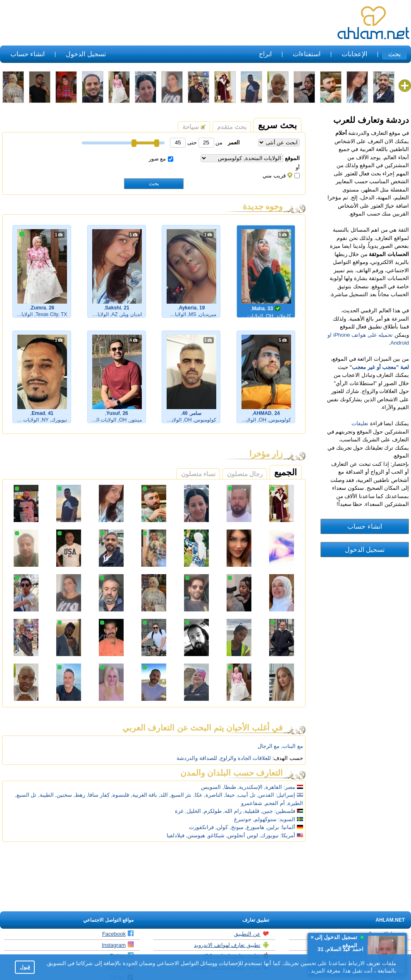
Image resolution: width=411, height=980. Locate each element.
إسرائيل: (286, 795)
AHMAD (262, 413)
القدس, (266, 795)
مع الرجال (269, 746)
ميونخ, (237, 827)
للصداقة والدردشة (197, 758)
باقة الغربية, (144, 795)
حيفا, (229, 795)
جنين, (267, 811)
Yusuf (113, 413)
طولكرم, (212, 811)
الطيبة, (46, 795)
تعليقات (360, 423)
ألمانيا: (288, 827)
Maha (258, 309)
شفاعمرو (252, 803)
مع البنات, (292, 746)
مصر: (290, 787)
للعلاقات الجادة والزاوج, (245, 758)
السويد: (287, 819)
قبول (25, 967)
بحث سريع (277, 125)
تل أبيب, (246, 795)
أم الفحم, (274, 803)
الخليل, (193, 811)
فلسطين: (289, 811)
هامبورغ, (254, 827)
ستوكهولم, (265, 819)
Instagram (118, 945)
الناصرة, (213, 795)
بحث (394, 54)
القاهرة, (273, 787)
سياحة (194, 127)
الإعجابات (354, 54)
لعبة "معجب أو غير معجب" (379, 367)
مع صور (161, 159)
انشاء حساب (27, 54)
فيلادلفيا (176, 835)
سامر (196, 413)
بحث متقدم (232, 127)
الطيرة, (295, 803)
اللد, (164, 795)
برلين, (273, 827)
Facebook (118, 934)
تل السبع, (26, 795)
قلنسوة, (120, 795)
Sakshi (113, 308)
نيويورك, (269, 835)
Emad (39, 413)
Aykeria (188, 308)
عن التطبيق (252, 934)
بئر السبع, (180, 795)
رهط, (80, 795)
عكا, (198, 795)
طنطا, (229, 787)
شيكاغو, (215, 835)
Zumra (39, 308)
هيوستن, (195, 835)
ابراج (265, 54)
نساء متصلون (198, 474)
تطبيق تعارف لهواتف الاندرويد (232, 945)
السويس (211, 787)
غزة (179, 811)
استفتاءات (307, 54)
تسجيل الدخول (86, 54)
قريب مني (281, 176)
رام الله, (232, 811)
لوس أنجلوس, (242, 835)
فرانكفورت (201, 827)
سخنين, (63, 795)
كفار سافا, (98, 795)
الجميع (286, 472)
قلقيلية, (251, 811)
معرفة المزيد (325, 971)
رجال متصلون (245, 474)
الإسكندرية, (250, 787)
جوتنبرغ (243, 819)
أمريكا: (288, 835)
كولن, (222, 827)
